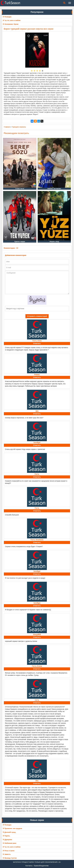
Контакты (29, 866)
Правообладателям (41, 866)
